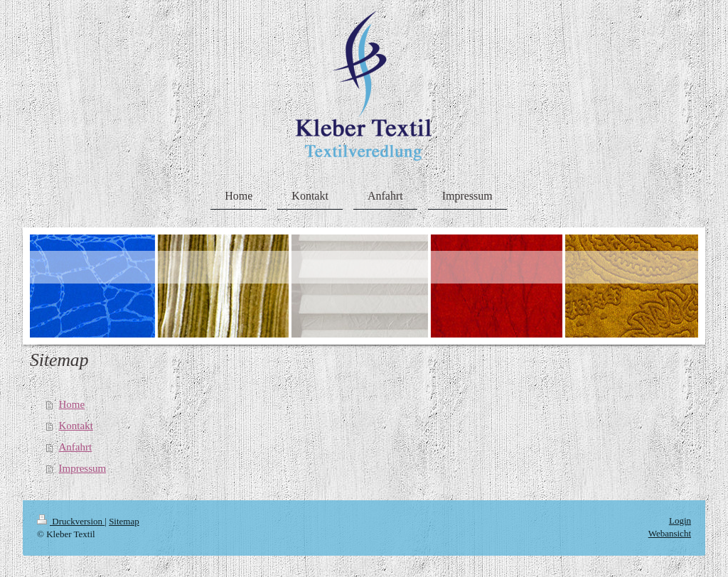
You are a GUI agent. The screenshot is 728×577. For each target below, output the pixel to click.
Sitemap (124, 521)
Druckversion (71, 521)
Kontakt (76, 426)
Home (72, 404)
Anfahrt (76, 447)
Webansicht (670, 533)
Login (680, 521)
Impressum (83, 468)
